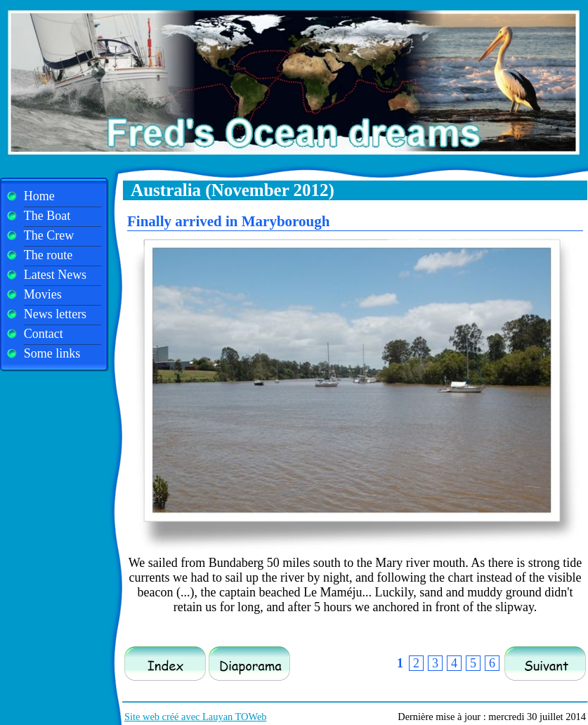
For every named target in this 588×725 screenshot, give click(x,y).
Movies (43, 294)
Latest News (55, 275)
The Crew (49, 235)
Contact (44, 334)
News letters (55, 314)
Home (39, 196)
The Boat (47, 216)
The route (48, 255)
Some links (52, 353)
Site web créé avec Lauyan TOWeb (196, 717)
